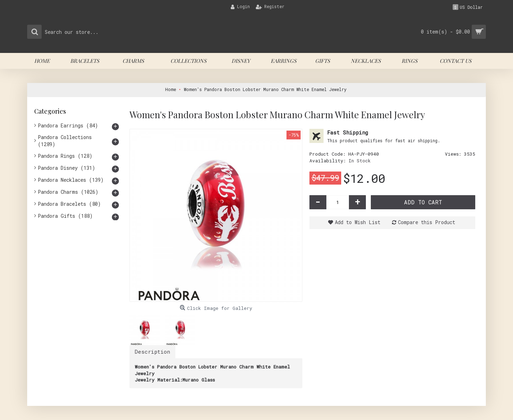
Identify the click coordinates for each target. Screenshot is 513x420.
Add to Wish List (358, 222)
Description (152, 352)
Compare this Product (427, 222)
